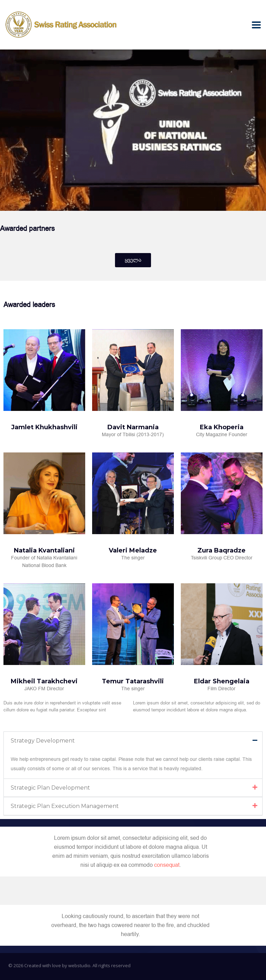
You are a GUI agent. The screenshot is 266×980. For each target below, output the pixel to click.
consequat (167, 865)
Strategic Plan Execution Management (65, 806)
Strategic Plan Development (50, 788)
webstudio (79, 965)
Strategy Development (43, 741)
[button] (133, 741)
